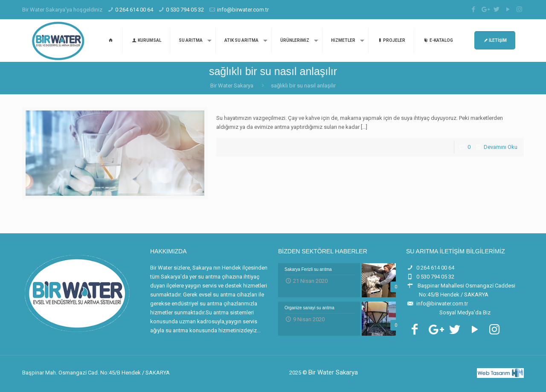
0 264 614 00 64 (134, 10)
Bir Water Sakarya (232, 86)
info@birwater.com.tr (243, 10)
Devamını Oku (501, 147)
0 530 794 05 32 (185, 10)
